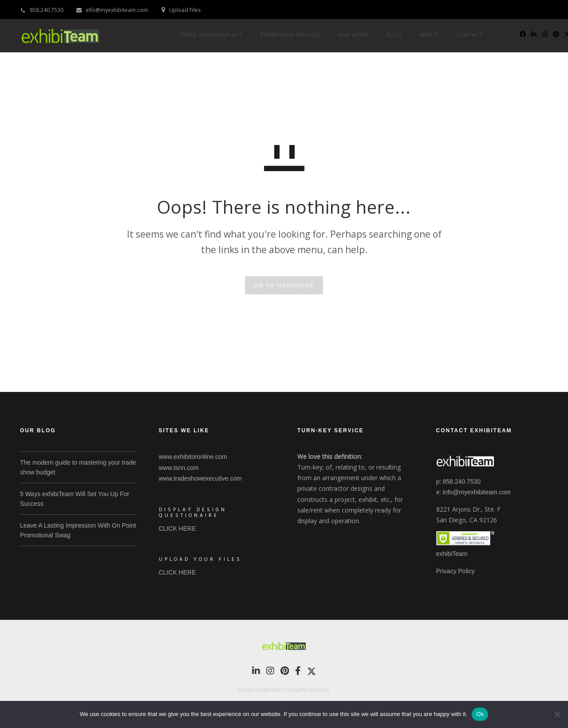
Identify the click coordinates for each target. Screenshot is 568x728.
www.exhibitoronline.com (193, 457)
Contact (475, 35)
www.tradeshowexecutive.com (201, 478)
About (434, 35)
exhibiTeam (452, 554)
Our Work (358, 35)
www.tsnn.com (179, 468)
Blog (399, 35)
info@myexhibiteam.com (117, 10)
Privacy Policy (456, 571)
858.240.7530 (47, 10)
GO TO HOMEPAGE (284, 285)
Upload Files (185, 10)
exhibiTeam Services (296, 35)
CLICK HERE (177, 528)
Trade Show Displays (216, 35)
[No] (557, 714)
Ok (480, 714)
